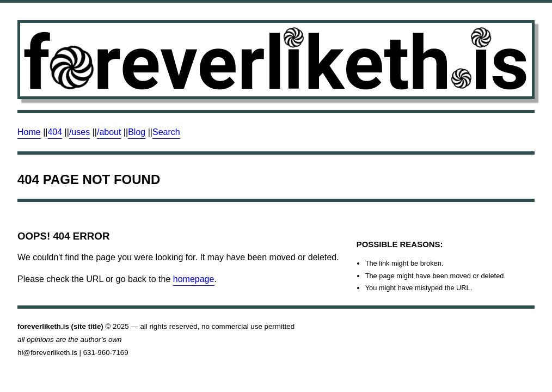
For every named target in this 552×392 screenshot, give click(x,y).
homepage (194, 279)
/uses (79, 132)
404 (55, 132)
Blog (137, 132)
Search (166, 132)
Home (29, 132)
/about (109, 132)
